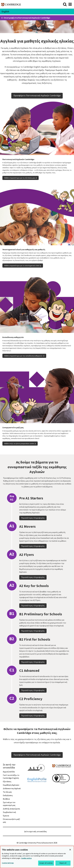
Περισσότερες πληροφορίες (33, 531)
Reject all (63, 863)
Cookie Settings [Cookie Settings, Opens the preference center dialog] (8, 863)
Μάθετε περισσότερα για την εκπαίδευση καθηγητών (24, 356)
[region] (37, 857)
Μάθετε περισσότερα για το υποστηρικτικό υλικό (22, 266)
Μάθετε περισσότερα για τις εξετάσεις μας (20, 178)
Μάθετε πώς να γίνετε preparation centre (19, 444)
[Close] (70, 850)
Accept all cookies (46, 863)
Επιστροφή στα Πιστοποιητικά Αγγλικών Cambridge (27, 18)
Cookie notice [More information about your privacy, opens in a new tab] (26, 858)
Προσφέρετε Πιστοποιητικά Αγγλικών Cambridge (37, 95)
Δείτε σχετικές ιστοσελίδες (35, 831)
